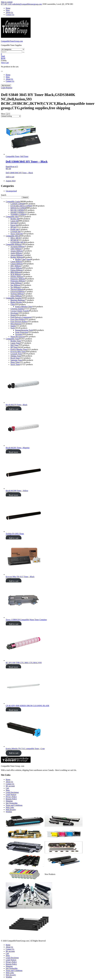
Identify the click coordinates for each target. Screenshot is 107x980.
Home (8, 8)
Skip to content (7, 2)
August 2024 (11, 181)
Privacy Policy (11, 797)
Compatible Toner (13, 156)
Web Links (10, 807)
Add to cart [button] (10, 177)
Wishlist (9, 812)
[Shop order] (11, 116)
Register (9, 88)
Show (3, 114)
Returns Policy (11, 799)
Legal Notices (11, 795)
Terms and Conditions (14, 805)
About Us (9, 12)
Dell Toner (24, 156)
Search (4, 195)
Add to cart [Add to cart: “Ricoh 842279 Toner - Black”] (14, 409)
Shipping (9, 801)
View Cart (5, 63)
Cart (7, 788)
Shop (8, 10)
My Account (6, 85)
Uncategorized (11, 191)
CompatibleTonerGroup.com (12, 41)
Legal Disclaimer (12, 792)
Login (3, 88)
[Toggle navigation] (2, 71)
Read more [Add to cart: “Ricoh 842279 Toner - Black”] (13, 452)
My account (10, 786)
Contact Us (10, 15)
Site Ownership (12, 803)
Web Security (11, 810)
